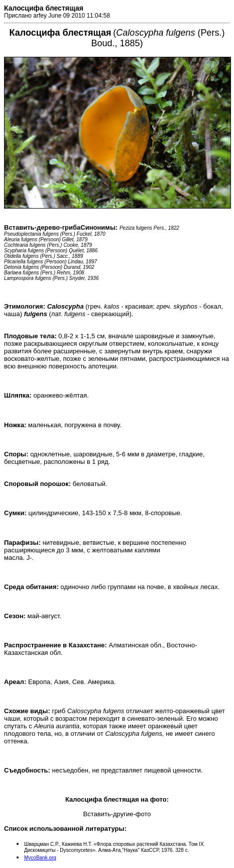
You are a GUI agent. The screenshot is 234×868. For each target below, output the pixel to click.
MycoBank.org (40, 858)
